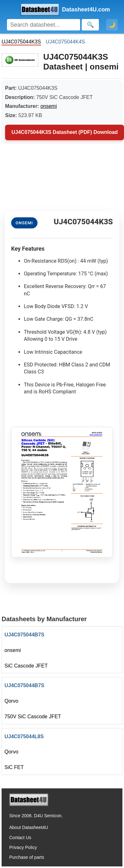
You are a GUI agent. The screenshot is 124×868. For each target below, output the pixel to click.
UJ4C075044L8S (24, 736)
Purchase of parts (27, 857)
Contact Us (20, 838)
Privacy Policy (23, 847)
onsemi (49, 106)
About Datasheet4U (29, 827)
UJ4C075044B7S (24, 635)
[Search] (44, 25)
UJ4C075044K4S (65, 42)
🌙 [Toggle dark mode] (112, 25)
